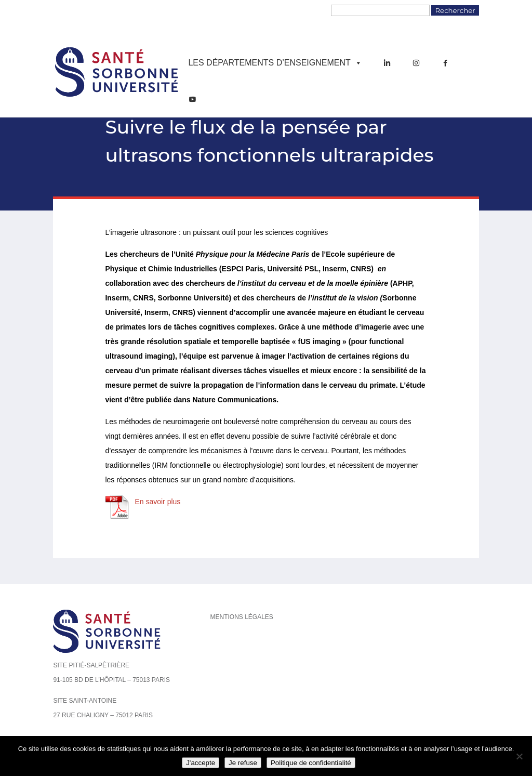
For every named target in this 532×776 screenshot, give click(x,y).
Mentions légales (241, 617)
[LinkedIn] (387, 63)
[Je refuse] (519, 756)
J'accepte (201, 763)
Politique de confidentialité (311, 763)
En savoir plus (157, 502)
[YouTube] (192, 99)
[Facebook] (445, 63)
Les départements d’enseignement (275, 63)
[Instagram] (416, 63)
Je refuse (243, 763)
